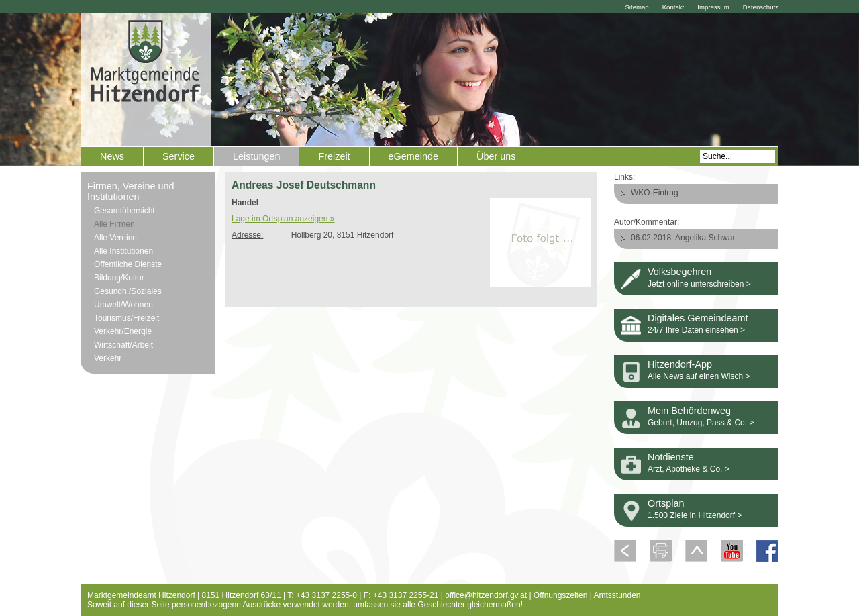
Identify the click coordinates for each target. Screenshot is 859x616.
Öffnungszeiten (561, 595)
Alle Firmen (114, 224)
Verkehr (108, 358)
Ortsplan (666, 503)
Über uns (496, 156)
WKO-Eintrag (655, 193)
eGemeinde (413, 156)
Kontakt (673, 7)
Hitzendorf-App (680, 364)
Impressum (713, 7)
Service (179, 156)
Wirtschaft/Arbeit (123, 345)
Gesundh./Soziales (128, 291)
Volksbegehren (679, 272)
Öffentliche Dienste (128, 264)
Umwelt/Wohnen (123, 305)
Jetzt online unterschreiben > (699, 284)
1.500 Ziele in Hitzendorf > (695, 515)
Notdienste (671, 457)
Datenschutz (761, 7)
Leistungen (256, 156)
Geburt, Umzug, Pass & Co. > (701, 423)
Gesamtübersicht (124, 211)
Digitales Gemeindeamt (698, 318)
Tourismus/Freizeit (127, 318)
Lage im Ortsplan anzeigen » (283, 219)
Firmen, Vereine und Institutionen (131, 191)
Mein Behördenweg (689, 411)
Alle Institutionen (123, 251)
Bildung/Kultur (119, 278)
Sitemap (637, 7)
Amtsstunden (617, 595)
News (112, 156)
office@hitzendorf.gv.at (486, 595)
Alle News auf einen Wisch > (699, 376)
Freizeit (334, 156)
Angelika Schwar (705, 238)
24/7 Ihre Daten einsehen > (696, 330)
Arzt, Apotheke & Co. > (689, 469)
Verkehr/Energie (123, 331)
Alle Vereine (115, 238)
